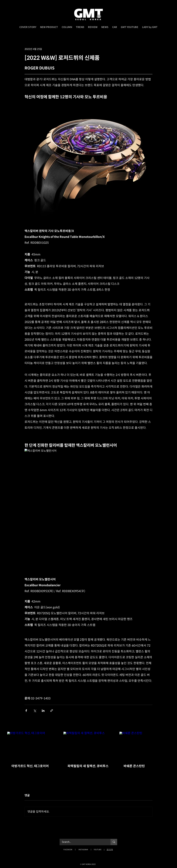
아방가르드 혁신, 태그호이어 (30, 766)
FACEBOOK (68, 850)
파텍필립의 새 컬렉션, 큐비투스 (88, 766)
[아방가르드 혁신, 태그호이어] (32, 746)
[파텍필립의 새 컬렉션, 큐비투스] (89, 746)
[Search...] (83, 842)
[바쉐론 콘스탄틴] (145, 746)
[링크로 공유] (52, 711)
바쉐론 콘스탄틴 (134, 766)
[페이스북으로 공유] (26, 711)
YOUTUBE (98, 850)
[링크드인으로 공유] (43, 711)
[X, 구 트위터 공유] (35, 711)
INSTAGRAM (83, 850)
